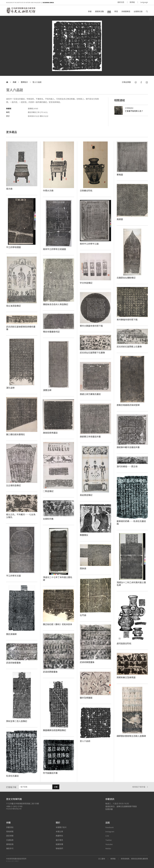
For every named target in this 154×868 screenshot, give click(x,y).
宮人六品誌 (37, 82)
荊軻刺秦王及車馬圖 (126, 677)
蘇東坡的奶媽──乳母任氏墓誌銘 (131, 523)
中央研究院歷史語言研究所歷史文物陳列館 (21, 10)
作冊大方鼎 (48, 191)
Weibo (108, 848)
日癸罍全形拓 (86, 191)
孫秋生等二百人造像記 (17, 721)
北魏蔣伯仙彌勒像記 (126, 278)
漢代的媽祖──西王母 (127, 466)
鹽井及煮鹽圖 (86, 698)
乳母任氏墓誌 (12, 776)
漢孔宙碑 (10, 388)
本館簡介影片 (61, 827)
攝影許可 (10, 848)
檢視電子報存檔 (140, 787)
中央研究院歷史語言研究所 (16, 859)
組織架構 (59, 844)
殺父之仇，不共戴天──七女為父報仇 (21, 516)
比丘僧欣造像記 (13, 485)
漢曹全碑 (47, 390)
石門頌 (83, 615)
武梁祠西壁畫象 (50, 672)
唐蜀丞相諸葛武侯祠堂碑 (128, 405)
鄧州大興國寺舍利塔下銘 (91, 326)
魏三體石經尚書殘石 (16, 434)
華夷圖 (120, 175)
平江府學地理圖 (13, 247)
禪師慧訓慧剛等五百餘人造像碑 (131, 736)
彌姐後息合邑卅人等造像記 (55, 304)
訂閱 (56, 787)
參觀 (90, 11)
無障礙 (132, 2)
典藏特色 (59, 836)
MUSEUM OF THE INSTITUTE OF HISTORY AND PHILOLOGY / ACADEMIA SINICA (30, 3)
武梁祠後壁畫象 (13, 663)
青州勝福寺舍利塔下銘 (127, 320)
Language (144, 2)
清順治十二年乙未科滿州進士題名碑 (131, 584)
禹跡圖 (120, 219)
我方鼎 (9, 189)
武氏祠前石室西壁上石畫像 (129, 347)
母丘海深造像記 (13, 306)
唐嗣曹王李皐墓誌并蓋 (90, 437)
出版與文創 (138, 11)
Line (107, 836)
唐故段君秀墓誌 (50, 433)
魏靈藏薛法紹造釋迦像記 (54, 730)
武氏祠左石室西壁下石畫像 (92, 353)
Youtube (109, 844)
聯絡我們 (59, 848)
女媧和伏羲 (48, 519)
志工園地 (102, 859)
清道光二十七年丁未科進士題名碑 (58, 579)
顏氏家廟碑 (11, 634)
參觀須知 (10, 827)
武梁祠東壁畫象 (87, 662)
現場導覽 (10, 832)
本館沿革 (59, 832)
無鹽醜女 (84, 535)
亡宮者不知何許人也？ (134, 111)
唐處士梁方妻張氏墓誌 (90, 394)
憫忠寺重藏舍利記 (51, 332)
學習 (116, 11)
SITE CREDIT (15, 861)
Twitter (109, 840)
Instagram (110, 832)
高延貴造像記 (86, 495)
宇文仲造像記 (86, 283)
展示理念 (59, 840)
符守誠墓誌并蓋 (50, 773)
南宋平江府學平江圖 (89, 244)
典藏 (109, 11)
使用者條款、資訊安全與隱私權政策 (134, 859)
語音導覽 (10, 836)
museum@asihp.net (14, 809)
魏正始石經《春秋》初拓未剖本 (58, 624)
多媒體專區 (126, 11)
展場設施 (10, 844)
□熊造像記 (48, 491)
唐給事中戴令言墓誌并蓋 (128, 447)
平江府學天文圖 (13, 576)
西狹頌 (83, 568)
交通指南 (10, 840)
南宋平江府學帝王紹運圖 (54, 249)
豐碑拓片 (24, 82)
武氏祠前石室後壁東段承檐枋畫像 (21, 328)
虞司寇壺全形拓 (124, 643)
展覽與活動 (99, 11)
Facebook (110, 827)
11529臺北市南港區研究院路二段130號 (22, 804)
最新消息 (121, 2)
